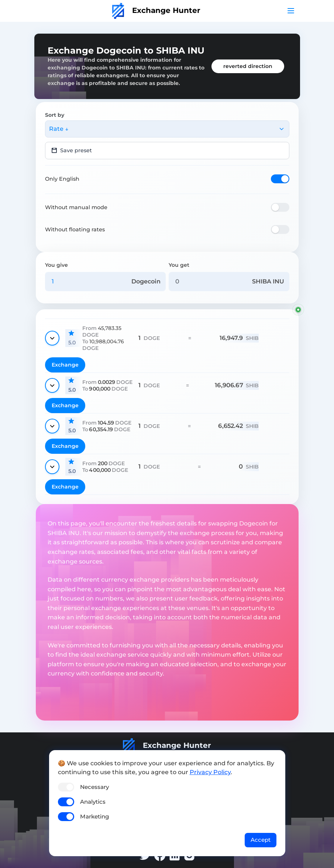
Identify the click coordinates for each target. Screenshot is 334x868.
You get (179, 265)
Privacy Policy (210, 772)
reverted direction (248, 66)
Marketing (94, 816)
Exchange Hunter (156, 10)
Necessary (94, 787)
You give (56, 265)
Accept (261, 840)
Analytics (93, 802)
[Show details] (52, 338)
